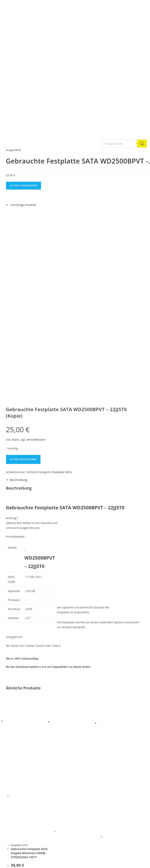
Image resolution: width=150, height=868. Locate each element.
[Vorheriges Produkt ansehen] (10, 205)
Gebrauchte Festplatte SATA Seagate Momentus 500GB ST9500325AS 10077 (29, 693)
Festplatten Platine (17, 854)
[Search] (142, 144)
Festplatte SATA (62, 312)
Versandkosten (36, 279)
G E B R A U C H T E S (18, 840)
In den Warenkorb (24, 186)
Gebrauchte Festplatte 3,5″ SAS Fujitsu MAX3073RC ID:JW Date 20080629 (77, 763)
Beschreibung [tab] (18, 320)
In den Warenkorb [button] (28, 735)
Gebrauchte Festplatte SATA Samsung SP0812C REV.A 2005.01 (123, 770)
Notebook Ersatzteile (18, 863)
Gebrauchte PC (15, 858)
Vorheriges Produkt (24, 205)
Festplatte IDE (14, 849)
